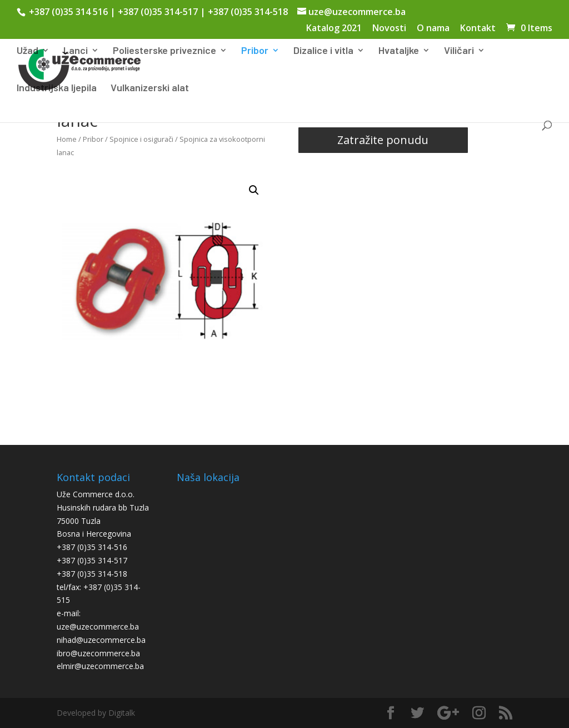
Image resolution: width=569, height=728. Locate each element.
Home (67, 139)
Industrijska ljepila (57, 88)
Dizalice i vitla (323, 51)
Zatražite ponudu (383, 140)
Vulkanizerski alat (150, 88)
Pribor (255, 51)
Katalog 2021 (334, 29)
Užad (28, 51)
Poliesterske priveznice (164, 51)
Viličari (459, 51)
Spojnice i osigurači (141, 139)
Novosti (389, 29)
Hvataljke (399, 51)
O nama (433, 29)
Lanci (76, 51)
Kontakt (478, 29)
